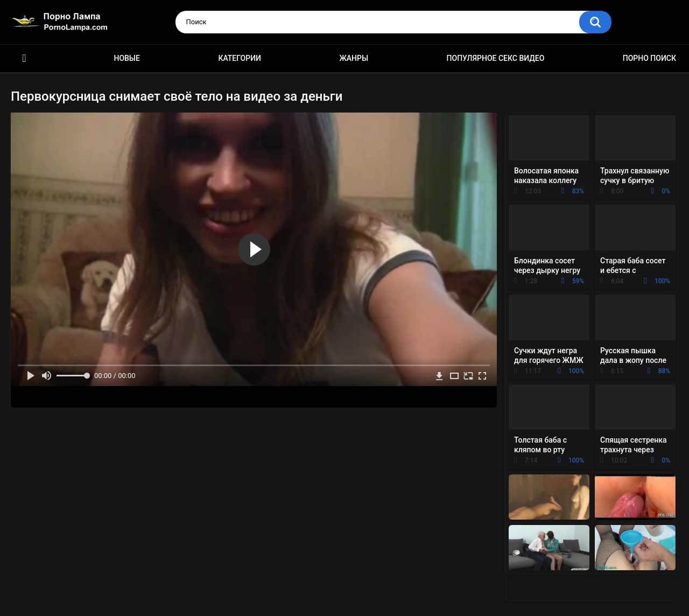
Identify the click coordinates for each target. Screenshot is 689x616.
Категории (240, 58)
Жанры (354, 58)
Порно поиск (649, 58)
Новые (126, 58)
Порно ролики (24, 58)
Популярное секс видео (496, 58)
